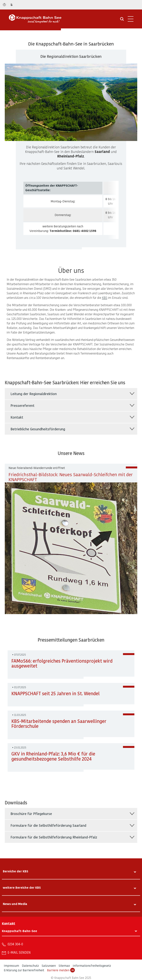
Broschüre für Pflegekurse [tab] (31, 814)
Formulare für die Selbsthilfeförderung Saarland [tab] (48, 825)
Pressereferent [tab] (22, 405)
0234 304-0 (15, 944)
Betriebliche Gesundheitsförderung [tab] (38, 429)
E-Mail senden (19, 952)
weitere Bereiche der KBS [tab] (22, 887)
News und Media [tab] (15, 904)
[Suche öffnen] (122, 20)
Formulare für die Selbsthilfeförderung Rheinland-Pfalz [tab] (54, 837)
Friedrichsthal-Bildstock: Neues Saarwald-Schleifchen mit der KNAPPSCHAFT (71, 477)
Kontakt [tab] (17, 417)
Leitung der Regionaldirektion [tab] (34, 394)
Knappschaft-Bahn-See (20, 931)
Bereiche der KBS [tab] (16, 871)
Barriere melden (61, 970)
